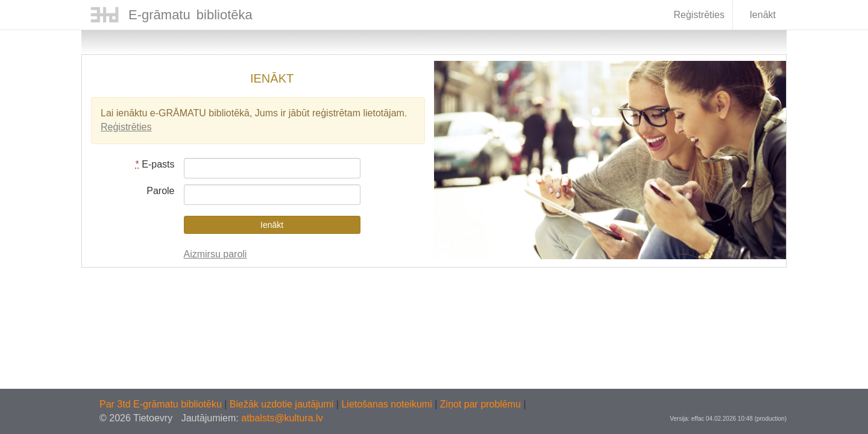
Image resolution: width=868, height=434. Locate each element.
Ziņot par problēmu (480, 404)
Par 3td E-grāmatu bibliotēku (162, 404)
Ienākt (755, 16)
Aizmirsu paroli (215, 254)
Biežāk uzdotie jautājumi (283, 404)
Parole (160, 191)
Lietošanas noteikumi (388, 404)
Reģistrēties (699, 15)
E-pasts (155, 164)
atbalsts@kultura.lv (282, 418)
